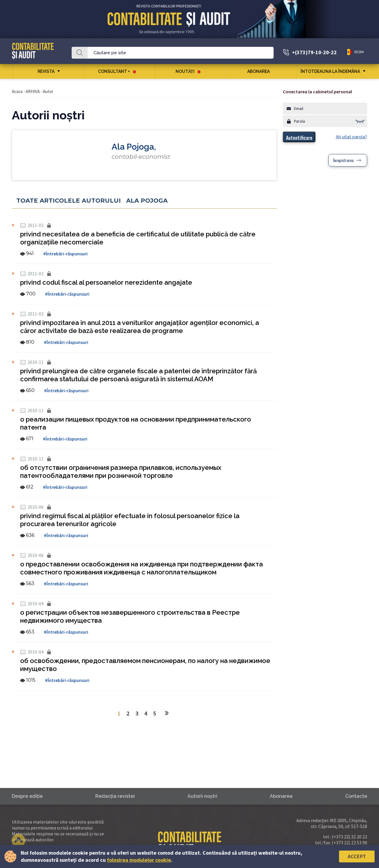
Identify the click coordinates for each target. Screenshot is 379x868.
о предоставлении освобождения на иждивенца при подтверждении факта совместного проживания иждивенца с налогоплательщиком (142, 568)
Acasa (17, 91)
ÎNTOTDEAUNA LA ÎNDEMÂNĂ (330, 71)
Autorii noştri (202, 796)
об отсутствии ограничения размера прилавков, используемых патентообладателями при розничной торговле (121, 471)
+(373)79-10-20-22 (314, 52)
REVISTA (46, 71)
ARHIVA (33, 91)
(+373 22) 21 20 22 (349, 837)
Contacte (356, 796)
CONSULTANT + (117, 71)
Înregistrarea (343, 160)
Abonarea (261, 71)
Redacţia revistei (115, 796)
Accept (357, 856)
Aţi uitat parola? (351, 137)
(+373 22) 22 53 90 (349, 843)
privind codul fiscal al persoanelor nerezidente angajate (106, 282)
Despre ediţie (27, 796)
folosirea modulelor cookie (139, 860)
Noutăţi (188, 71)
